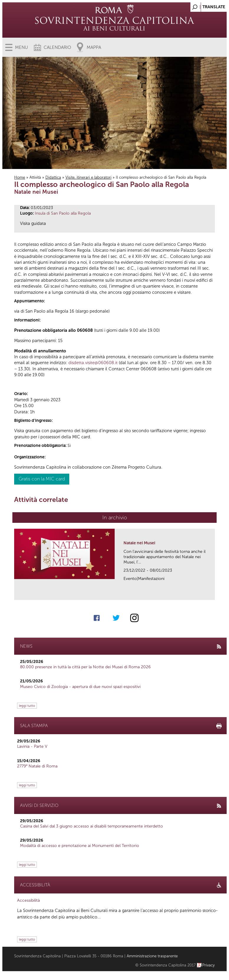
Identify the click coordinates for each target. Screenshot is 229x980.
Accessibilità (28, 900)
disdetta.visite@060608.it (93, 363)
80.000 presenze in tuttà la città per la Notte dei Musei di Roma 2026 (85, 667)
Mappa (94, 47)
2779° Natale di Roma (37, 766)
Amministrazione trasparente (152, 956)
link (212, 594)
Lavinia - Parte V (32, 746)
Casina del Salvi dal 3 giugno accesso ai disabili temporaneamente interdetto (92, 826)
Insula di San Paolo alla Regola (63, 213)
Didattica (53, 177)
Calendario (57, 47)
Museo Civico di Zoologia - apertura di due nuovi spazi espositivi (80, 687)
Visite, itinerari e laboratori (88, 177)
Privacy (209, 965)
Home (20, 177)
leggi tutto (27, 706)
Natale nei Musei (139, 543)
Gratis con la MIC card (42, 479)
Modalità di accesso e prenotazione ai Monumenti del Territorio (80, 846)
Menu (22, 47)
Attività (35, 177)
